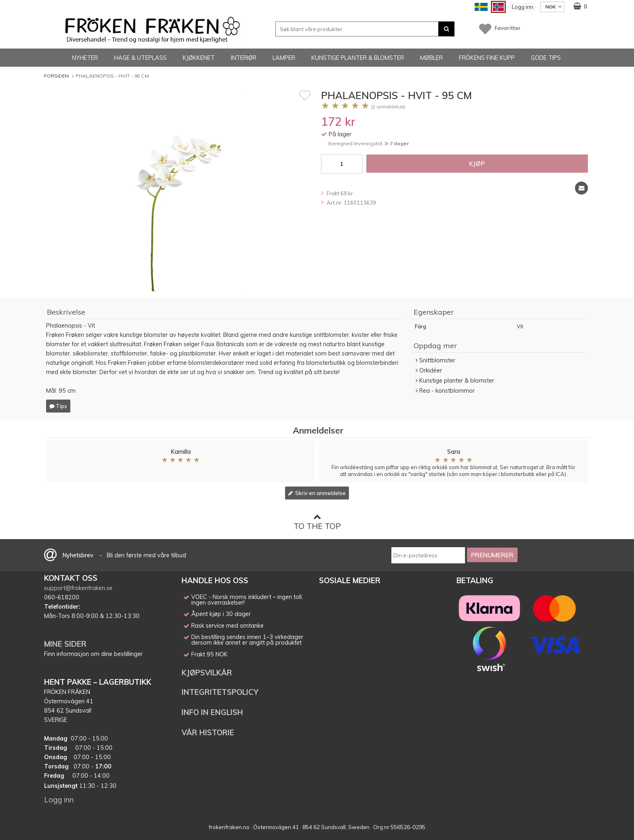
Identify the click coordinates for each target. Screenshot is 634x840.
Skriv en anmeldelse (317, 493)
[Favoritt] (305, 95)
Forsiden (56, 76)
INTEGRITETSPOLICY (220, 692)
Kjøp (477, 163)
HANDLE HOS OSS (215, 580)
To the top (317, 522)
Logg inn (523, 7)
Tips (58, 406)
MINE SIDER (65, 644)
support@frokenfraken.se (78, 588)
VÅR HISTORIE (208, 732)
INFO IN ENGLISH (212, 712)
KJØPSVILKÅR (207, 673)
